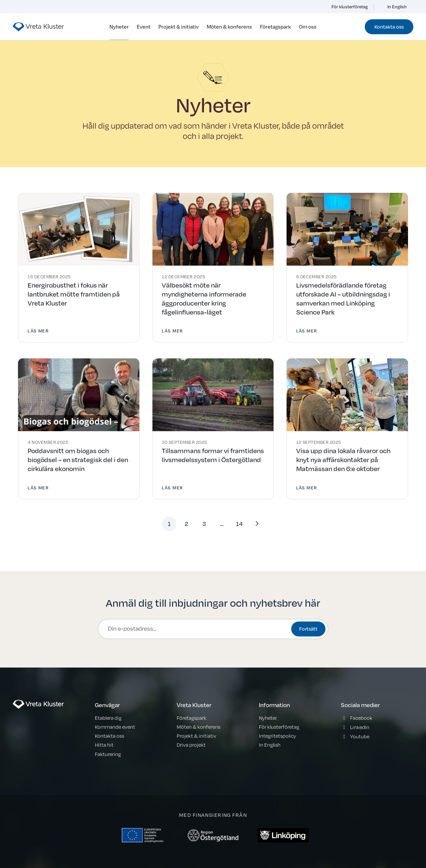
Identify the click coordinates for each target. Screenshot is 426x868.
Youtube (360, 736)
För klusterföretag (346, 7)
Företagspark (275, 27)
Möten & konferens (229, 27)
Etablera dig (108, 718)
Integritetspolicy (278, 736)
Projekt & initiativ (179, 27)
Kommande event (115, 727)
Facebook (361, 718)
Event (144, 27)
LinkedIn (360, 727)
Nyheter (119, 27)
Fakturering (108, 754)
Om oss (308, 27)
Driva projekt (191, 745)
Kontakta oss (389, 27)
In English (394, 7)
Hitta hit (104, 745)
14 (239, 524)
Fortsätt (308, 629)
